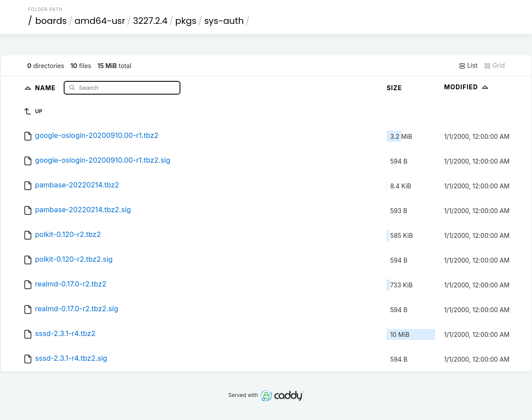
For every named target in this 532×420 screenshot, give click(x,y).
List (468, 65)
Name (46, 87)
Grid (494, 65)
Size (394, 88)
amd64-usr (100, 21)
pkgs (186, 21)
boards (51, 21)
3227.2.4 (150, 21)
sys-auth (224, 21)
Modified (467, 87)
